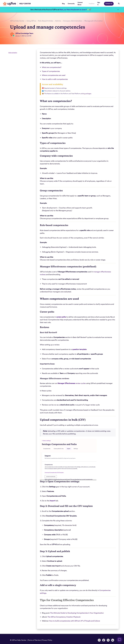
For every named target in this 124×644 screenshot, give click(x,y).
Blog (63, 4)
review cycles (72, 383)
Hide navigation (13, 53)
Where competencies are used (54, 75)
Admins (58, 21)
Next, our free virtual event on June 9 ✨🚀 (75, 10)
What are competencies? (52, 67)
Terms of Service (34, 640)
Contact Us (109, 4)
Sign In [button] (99, 4)
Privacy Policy (47, 640)
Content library (80, 4)
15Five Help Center (17, 21)
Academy (92, 4)
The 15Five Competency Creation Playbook (64, 617)
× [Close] (118, 10)
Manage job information (94, 21)
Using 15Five (31, 21)
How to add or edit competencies (55, 79)
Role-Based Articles (46, 21)
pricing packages (86, 94)
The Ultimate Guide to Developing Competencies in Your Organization (77, 613)
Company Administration (73, 21)
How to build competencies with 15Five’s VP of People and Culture (75, 621)
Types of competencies (51, 71)
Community (71, 4)
